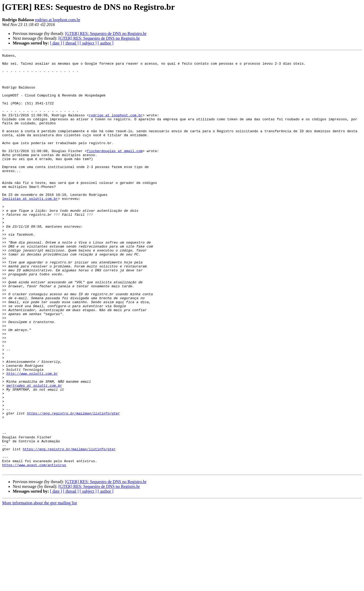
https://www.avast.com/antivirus (34, 548)
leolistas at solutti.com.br (30, 228)
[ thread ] (71, 43)
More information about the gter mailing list (40, 586)
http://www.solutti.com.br (32, 438)
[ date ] (56, 43)
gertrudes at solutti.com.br (34, 452)
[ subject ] (88, 43)
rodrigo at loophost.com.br (58, 20)
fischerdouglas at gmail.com (115, 171)
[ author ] (106, 43)
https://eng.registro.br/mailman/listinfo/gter (73, 486)
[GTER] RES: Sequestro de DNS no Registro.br (106, 34)
